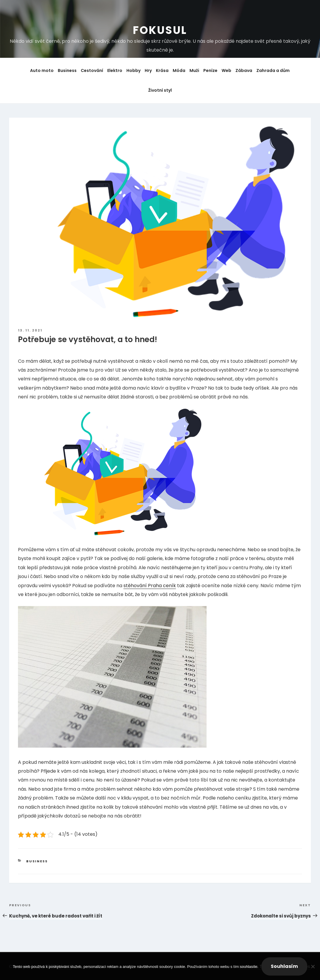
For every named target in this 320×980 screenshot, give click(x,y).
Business (67, 70)
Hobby (133, 70)
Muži (194, 70)
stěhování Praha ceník (150, 586)
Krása (162, 70)
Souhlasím (284, 966)
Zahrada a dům (273, 70)
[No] (313, 966)
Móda (179, 70)
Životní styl (160, 90)
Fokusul (160, 30)
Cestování (92, 70)
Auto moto (42, 70)
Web (226, 70)
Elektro (115, 70)
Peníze (210, 70)
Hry (148, 70)
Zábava (244, 70)
